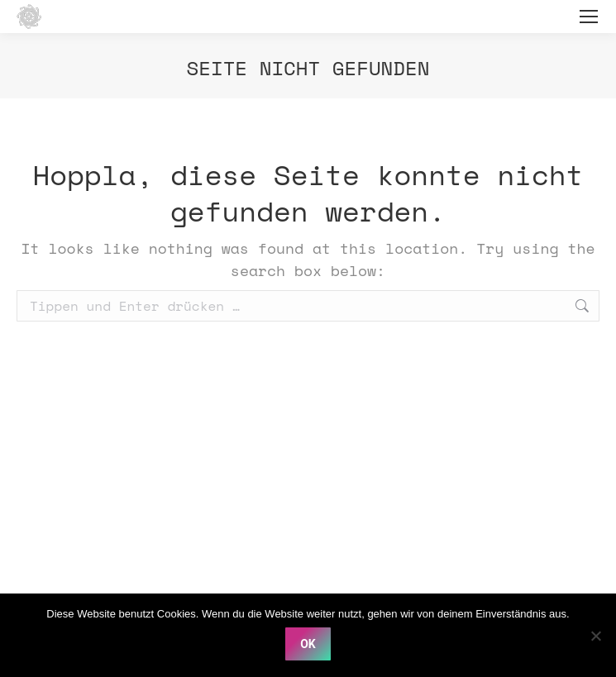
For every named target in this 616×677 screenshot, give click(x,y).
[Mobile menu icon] (589, 17)
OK (308, 644)
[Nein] (595, 636)
